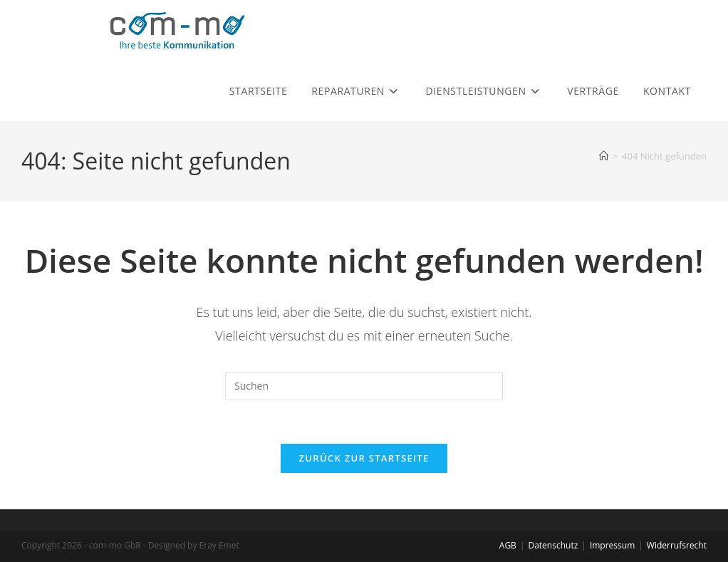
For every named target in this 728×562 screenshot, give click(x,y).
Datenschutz (553, 545)
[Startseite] (604, 156)
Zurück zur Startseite (364, 458)
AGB (508, 545)
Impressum (612, 545)
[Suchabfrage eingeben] (364, 386)
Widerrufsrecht (677, 545)
